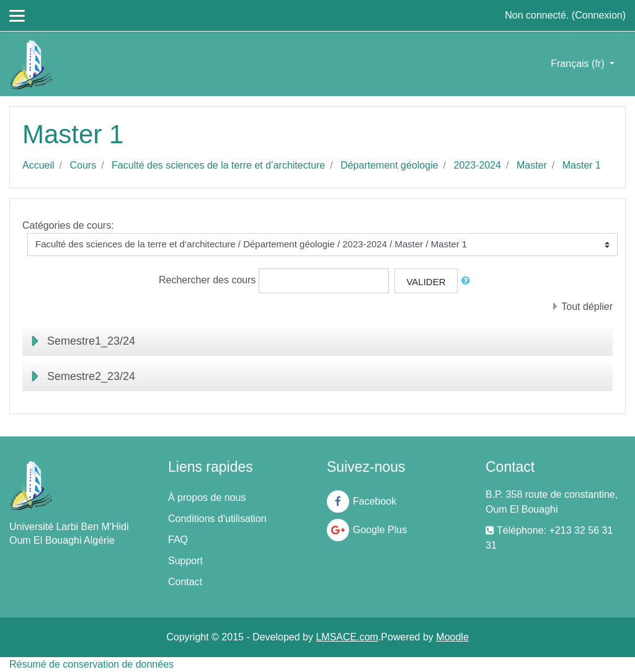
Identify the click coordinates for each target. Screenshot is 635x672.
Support (185, 561)
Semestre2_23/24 (91, 376)
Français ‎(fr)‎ (579, 64)
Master (532, 165)
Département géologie (389, 165)
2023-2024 (478, 165)
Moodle (452, 637)
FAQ (178, 540)
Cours (83, 165)
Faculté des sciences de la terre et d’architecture (218, 165)
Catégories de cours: (68, 225)
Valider (426, 282)
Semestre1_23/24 (91, 341)
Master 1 (582, 165)
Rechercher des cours (207, 280)
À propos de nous (207, 497)
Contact (185, 582)
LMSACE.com (347, 637)
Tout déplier (587, 307)
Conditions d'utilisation (217, 519)
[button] (468, 281)
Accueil (38, 165)
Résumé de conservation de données (91, 664)
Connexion (599, 15)
